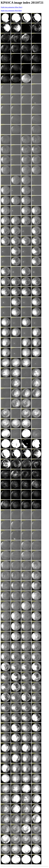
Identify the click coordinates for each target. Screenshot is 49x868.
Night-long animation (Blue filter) (12, 7)
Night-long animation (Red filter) (11, 11)
